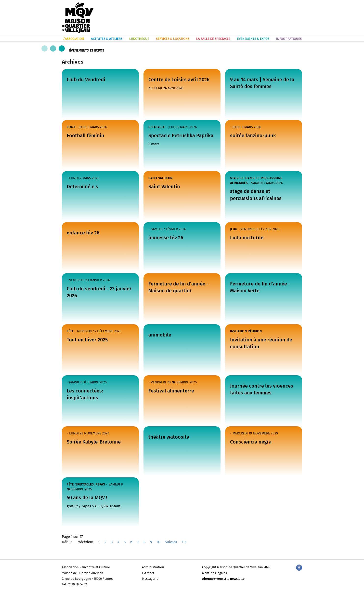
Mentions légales (214, 573)
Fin (184, 542)
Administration (153, 567)
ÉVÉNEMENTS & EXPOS (253, 39)
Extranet (148, 573)
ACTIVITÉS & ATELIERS (107, 39)
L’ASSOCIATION (73, 39)
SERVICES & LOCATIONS (173, 39)
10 (158, 542)
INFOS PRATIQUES (289, 39)
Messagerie (150, 579)
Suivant (171, 542)
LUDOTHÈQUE (139, 39)
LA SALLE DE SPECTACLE (213, 39)
